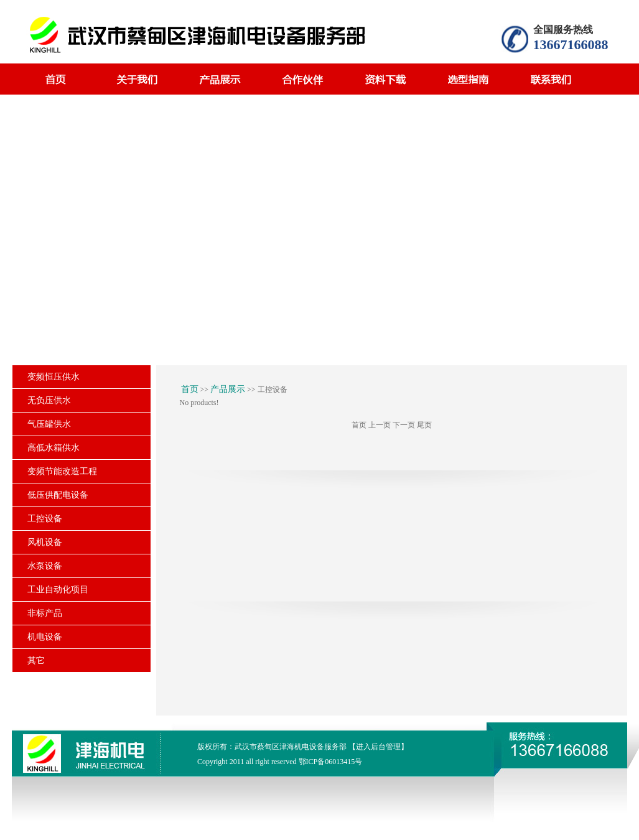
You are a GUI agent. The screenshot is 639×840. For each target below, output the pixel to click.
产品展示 (228, 389)
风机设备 (45, 542)
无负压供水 (49, 400)
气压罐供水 (49, 424)
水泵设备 (45, 566)
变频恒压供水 (54, 377)
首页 (190, 389)
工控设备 (45, 519)
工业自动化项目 (58, 590)
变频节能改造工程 (62, 471)
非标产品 (45, 613)
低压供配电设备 (58, 495)
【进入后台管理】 (378, 747)
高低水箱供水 (54, 448)
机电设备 (45, 637)
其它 (36, 660)
